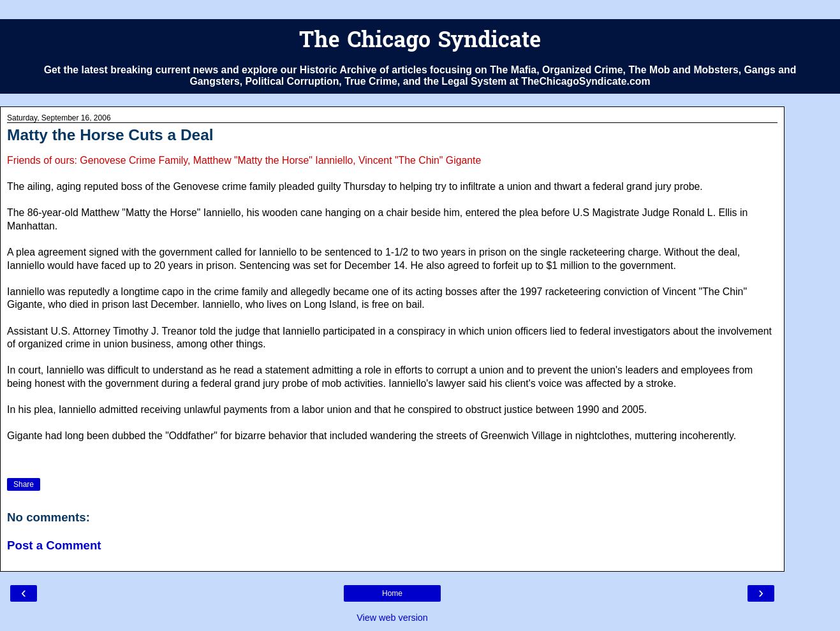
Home (392, 593)
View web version (392, 618)
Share (24, 484)
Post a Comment (54, 545)
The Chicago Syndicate (420, 42)
